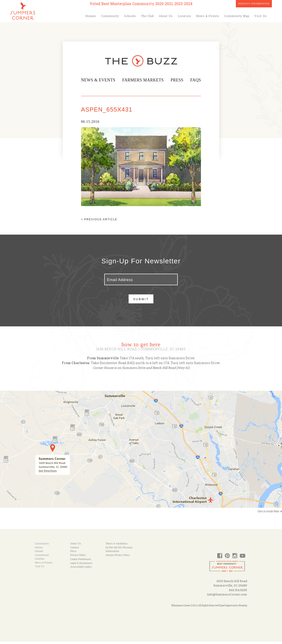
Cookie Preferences (81, 561)
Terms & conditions (117, 546)
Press (178, 80)
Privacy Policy (78, 557)
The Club (147, 16)
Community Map (237, 16)
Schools (130, 16)
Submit (141, 301)
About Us (166, 16)
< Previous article (97, 222)
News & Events (208, 16)
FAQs (197, 80)
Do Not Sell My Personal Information (119, 552)
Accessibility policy (81, 569)
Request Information (254, 4)
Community (110, 16)
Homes (91, 16)
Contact (75, 550)
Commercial (42, 557)
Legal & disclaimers (81, 565)
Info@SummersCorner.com (227, 597)
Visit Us (261, 16)
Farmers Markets (143, 80)
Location (184, 16)
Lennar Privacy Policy (118, 557)
